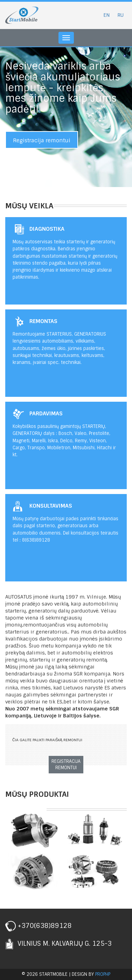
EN (106, 15)
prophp (103, 974)
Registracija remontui (42, 141)
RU (120, 15)
